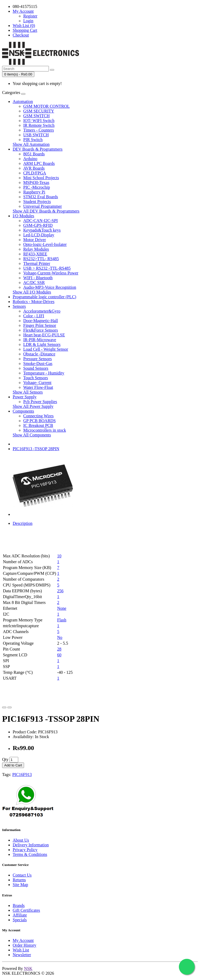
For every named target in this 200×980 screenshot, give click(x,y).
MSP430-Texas (36, 182)
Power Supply (25, 397)
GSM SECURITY (39, 111)
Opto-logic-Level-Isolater (45, 244)
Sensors (19, 306)
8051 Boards (34, 154)
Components (23, 411)
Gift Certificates (26, 910)
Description (23, 523)
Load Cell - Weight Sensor (46, 349)
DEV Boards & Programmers (38, 149)
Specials (20, 920)
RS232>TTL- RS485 (41, 259)
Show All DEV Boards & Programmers (46, 211)
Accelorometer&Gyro (42, 311)
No (60, 637)
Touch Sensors (36, 378)
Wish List (21, 950)
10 (59, 556)
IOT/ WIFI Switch (39, 121)
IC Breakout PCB (38, 425)
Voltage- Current (37, 383)
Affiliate (20, 915)
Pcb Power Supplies (40, 402)
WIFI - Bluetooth (38, 278)
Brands (19, 906)
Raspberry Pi (34, 192)
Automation (23, 101)
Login (28, 21)
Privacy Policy (25, 850)
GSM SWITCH (36, 116)
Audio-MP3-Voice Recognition (50, 287)
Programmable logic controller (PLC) (44, 297)
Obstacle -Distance (39, 354)
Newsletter (22, 955)
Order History (24, 945)
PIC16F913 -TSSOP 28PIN (36, 449)
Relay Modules (36, 249)
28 (59, 649)
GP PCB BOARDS (39, 421)
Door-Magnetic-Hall (41, 321)
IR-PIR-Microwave (40, 340)
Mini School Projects (41, 178)
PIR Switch (33, 140)
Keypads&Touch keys (42, 230)
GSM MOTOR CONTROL (46, 106)
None (62, 608)
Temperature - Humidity (44, 373)
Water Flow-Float (38, 387)
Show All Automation (31, 144)
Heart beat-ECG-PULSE (44, 335)
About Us (21, 840)
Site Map (20, 885)
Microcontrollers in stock (45, 430)
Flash (62, 620)
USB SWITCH (36, 135)
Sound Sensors (36, 368)
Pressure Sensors (38, 359)
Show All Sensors (28, 392)
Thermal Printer (37, 263)
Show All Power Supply (33, 406)
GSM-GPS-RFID (38, 225)
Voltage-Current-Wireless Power (51, 273)
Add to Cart (13, 765)
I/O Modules (23, 216)
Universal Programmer (43, 206)
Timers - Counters (39, 130)
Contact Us (22, 875)
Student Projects (37, 202)
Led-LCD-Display (39, 235)
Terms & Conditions (30, 854)
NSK (28, 968)
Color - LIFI (34, 316)
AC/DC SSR (34, 283)
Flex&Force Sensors (41, 330)
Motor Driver (35, 240)
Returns (19, 880)
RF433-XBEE (35, 254)
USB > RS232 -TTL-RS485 (47, 268)
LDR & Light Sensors (42, 344)
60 (59, 655)
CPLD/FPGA (35, 173)
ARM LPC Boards (39, 163)
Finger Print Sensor (40, 325)
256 (60, 591)
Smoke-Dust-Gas (38, 363)
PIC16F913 (22, 774)
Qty (5, 759)
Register (30, 16)
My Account (23, 940)
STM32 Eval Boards (41, 197)
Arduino (30, 159)
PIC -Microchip (37, 187)
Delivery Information (31, 845)
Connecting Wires (38, 416)
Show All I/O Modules (32, 292)
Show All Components (32, 435)
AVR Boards (34, 168)
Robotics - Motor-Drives (34, 302)
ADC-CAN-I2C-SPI (41, 221)
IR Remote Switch (39, 125)
